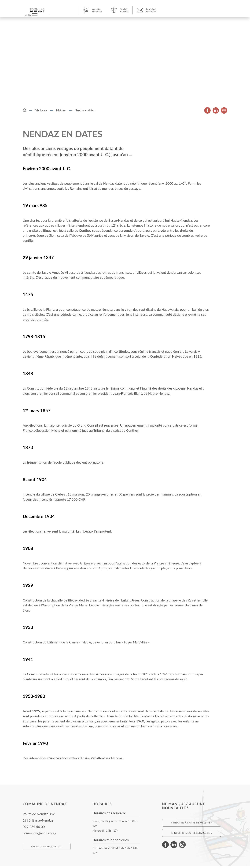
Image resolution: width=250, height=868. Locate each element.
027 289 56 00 (34, 828)
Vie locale (41, 112)
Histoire (61, 112)
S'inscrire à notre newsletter (192, 824)
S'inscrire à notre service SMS (192, 835)
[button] (60, 10)
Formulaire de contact (47, 848)
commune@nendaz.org (40, 835)
